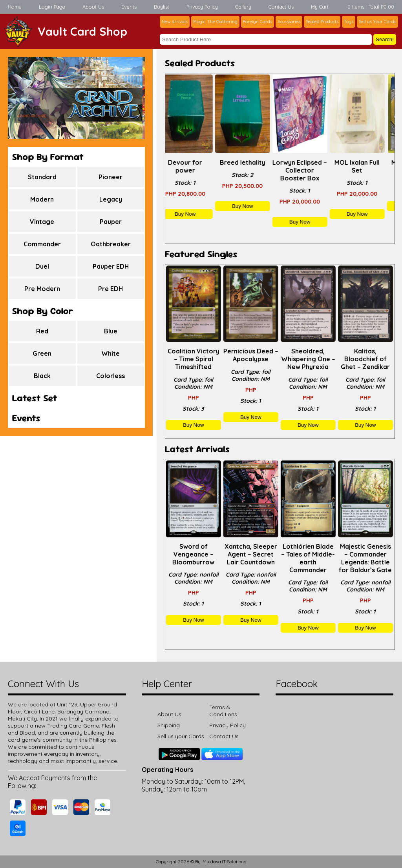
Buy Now (194, 214)
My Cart (320, 7)
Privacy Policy (202, 7)
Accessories (289, 22)
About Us (93, 7)
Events (129, 7)
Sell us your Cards (181, 736)
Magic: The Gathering (215, 22)
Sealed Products (322, 22)
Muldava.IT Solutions (224, 862)
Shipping (169, 725)
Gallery (243, 7)
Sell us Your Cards (377, 22)
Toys (349, 22)
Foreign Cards (258, 22)
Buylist (162, 7)
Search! (385, 39)
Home (15, 7)
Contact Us (281, 7)
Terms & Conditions (223, 711)
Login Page (52, 7)
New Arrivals (175, 22)
